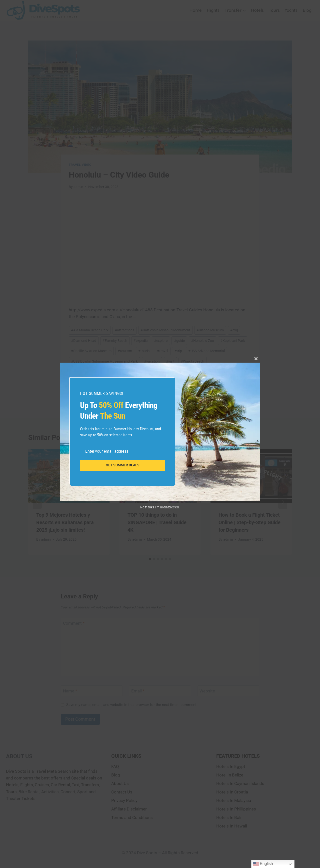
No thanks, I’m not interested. (160, 507)
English (263, 864)
